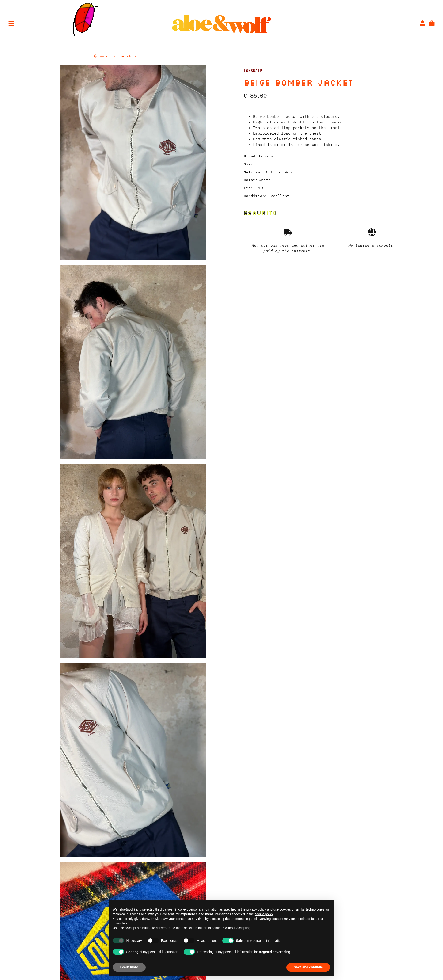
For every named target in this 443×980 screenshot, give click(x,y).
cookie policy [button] (264, 914)
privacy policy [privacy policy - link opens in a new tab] (256, 909)
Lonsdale (253, 71)
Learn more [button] (129, 967)
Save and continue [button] (308, 967)
